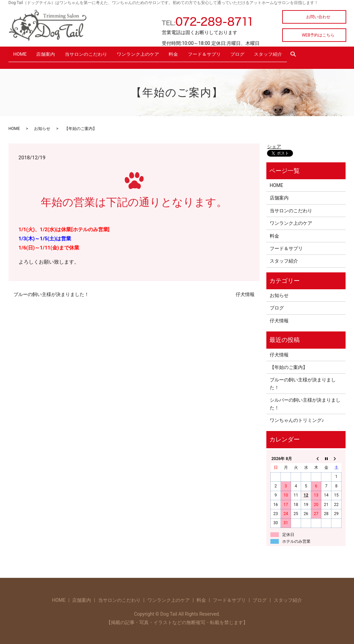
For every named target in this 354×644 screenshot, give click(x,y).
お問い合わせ (318, 17)
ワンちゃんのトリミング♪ (297, 418)
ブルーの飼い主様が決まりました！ (51, 293)
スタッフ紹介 (289, 56)
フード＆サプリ (219, 56)
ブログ (255, 56)
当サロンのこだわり (93, 56)
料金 (186, 56)
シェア (274, 144)
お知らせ (42, 127)
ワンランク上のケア (147, 56)
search (318, 56)
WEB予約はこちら (318, 35)
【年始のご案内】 (289, 365)
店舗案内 (50, 56)
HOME (21, 56)
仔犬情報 (245, 293)
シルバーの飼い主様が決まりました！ (305, 402)
